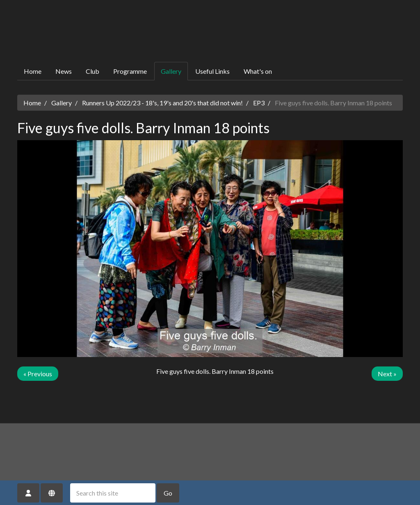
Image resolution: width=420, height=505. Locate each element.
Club (92, 71)
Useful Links (212, 71)
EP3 (259, 103)
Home (33, 71)
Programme (130, 71)
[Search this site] (113, 493)
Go (168, 493)
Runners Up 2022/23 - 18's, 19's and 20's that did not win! (162, 103)
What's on (258, 71)
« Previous (38, 374)
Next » (387, 374)
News (64, 71)
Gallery (171, 71)
